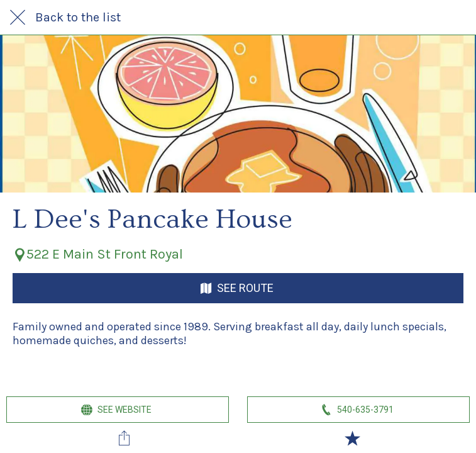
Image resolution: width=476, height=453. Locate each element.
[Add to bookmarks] (352, 438)
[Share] (124, 438)
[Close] (18, 18)
